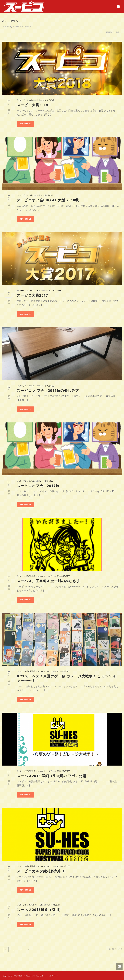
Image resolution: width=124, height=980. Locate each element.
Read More (25, 124)
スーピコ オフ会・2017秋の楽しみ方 (48, 390)
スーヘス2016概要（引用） (40, 910)
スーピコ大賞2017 (32, 295)
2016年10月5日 (63, 576)
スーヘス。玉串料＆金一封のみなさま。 (50, 581)
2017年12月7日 (55, 291)
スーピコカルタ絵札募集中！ (41, 871)
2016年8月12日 (63, 866)
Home (108, 32)
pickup (116, 32)
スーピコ (23, 100)
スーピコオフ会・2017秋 (38, 486)
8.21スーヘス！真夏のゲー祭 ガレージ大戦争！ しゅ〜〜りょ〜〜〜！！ (66, 678)
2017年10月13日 (47, 386)
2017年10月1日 (47, 481)
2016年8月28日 (63, 671)
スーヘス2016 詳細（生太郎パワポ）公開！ (53, 776)
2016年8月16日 (63, 771)
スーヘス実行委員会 (27, 576)
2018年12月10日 (47, 100)
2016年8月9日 (54, 905)
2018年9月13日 (47, 195)
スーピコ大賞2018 (32, 105)
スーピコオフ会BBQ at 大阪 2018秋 (48, 200)
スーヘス (47, 576)
